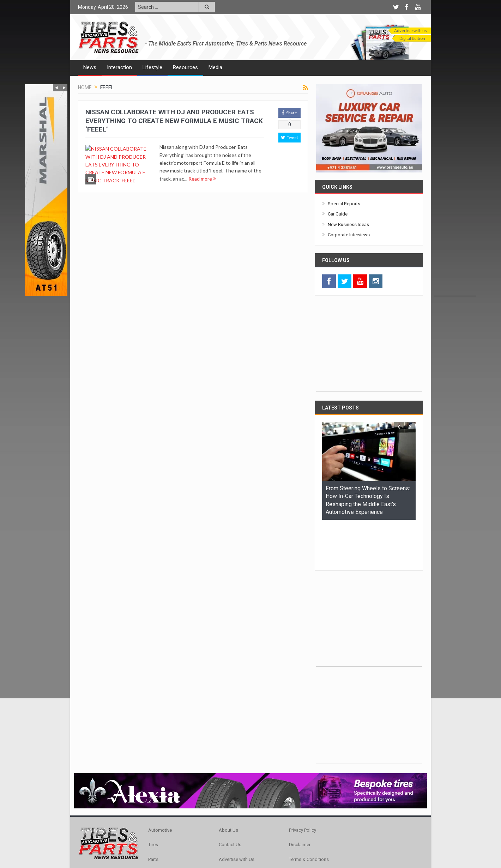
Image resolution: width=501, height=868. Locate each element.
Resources (185, 67)
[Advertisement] (455, 190)
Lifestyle (152, 67)
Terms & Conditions (309, 816)
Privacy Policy (303, 787)
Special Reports (344, 204)
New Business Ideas (348, 224)
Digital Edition (412, 38)
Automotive (160, 787)
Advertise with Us (237, 816)
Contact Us (230, 801)
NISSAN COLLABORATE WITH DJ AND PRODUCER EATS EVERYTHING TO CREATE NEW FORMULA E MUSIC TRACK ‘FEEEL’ (174, 121)
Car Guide (338, 214)
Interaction (119, 67)
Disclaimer (300, 801)
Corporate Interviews (349, 235)
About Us (228, 787)
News (90, 67)
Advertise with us (411, 31)
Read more (202, 179)
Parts (153, 816)
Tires (153, 801)
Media (215, 67)
